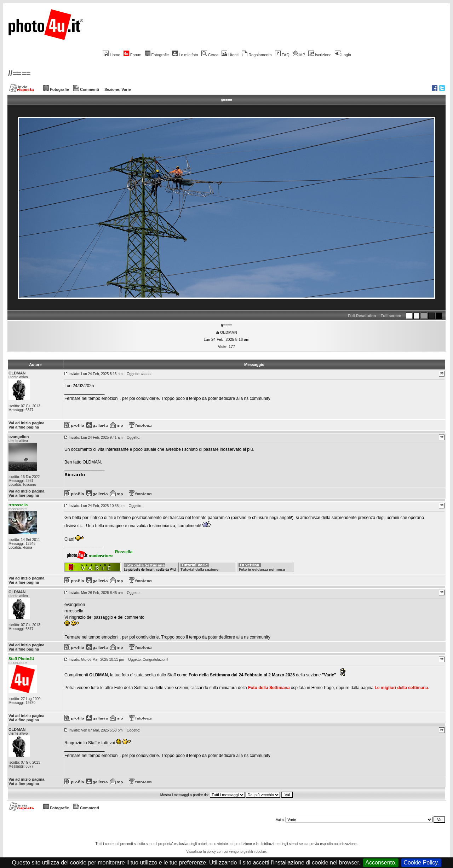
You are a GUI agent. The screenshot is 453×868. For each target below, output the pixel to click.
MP (299, 55)
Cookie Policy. (421, 863)
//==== (19, 73)
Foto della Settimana (269, 688)
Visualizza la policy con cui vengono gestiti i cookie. (226, 852)
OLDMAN (229, 332)
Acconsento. (381, 863)
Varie (126, 89)
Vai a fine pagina (24, 427)
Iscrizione (320, 55)
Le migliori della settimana (401, 688)
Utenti (230, 55)
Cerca (210, 55)
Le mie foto (185, 55)
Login (343, 55)
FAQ (282, 55)
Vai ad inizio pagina (26, 423)
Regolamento (257, 55)
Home (111, 55)
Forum (133, 55)
